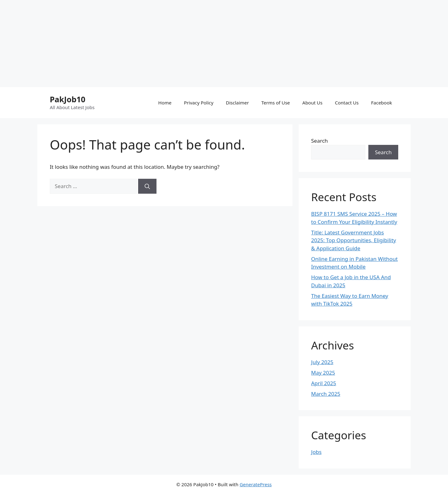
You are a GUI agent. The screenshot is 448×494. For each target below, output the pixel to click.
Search (320, 141)
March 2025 (326, 394)
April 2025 (324, 383)
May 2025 (323, 373)
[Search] (147, 186)
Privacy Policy (199, 103)
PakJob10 (68, 99)
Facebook (382, 103)
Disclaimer (237, 103)
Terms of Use (276, 103)
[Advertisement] (187, 44)
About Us (313, 103)
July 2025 (322, 362)
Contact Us (347, 103)
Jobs (316, 452)
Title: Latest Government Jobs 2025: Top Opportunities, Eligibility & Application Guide (354, 240)
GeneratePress (256, 484)
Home (165, 103)
